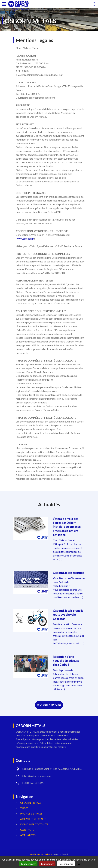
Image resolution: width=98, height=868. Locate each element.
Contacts (27, 830)
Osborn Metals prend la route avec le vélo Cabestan (68, 615)
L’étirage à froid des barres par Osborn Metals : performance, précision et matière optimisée (67, 527)
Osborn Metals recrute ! (69, 573)
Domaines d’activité (34, 824)
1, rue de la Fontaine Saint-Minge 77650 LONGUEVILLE (52, 769)
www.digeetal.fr (25, 239)
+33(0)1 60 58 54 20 (33, 783)
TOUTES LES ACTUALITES (49, 705)
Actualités (28, 835)
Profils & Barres (31, 813)
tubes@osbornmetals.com (36, 776)
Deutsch (25, 9)
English (15, 9)
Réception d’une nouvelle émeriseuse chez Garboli (66, 661)
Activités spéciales (33, 819)
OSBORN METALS (31, 803)
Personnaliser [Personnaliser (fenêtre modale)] (66, 864)
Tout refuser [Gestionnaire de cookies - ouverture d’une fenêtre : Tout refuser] (47, 864)
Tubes (24, 808)
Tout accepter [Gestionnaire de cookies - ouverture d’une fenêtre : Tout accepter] (28, 864)
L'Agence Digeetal (60, 854)
